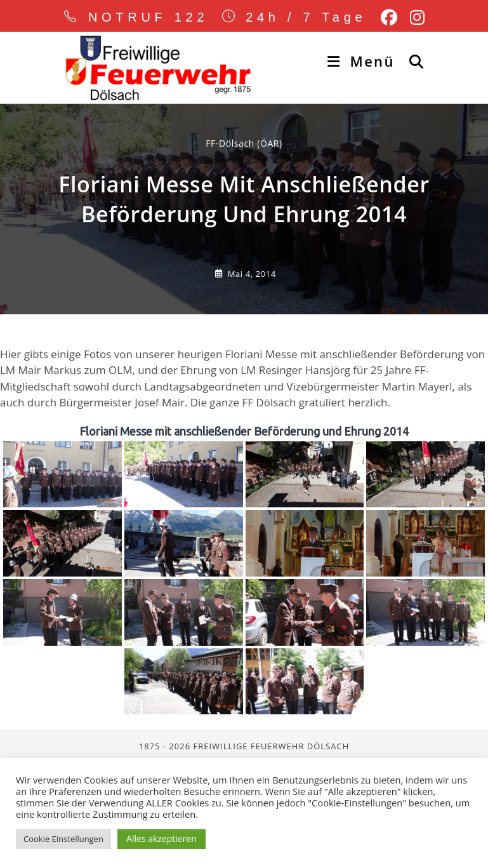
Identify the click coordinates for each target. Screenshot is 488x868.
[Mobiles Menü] (363, 61)
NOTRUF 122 (148, 17)
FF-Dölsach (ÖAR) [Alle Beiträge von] (244, 248)
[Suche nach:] (412, 61)
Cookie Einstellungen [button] (63, 839)
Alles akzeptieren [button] (162, 838)
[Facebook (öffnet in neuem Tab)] (389, 18)
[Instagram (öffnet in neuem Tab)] (414, 18)
